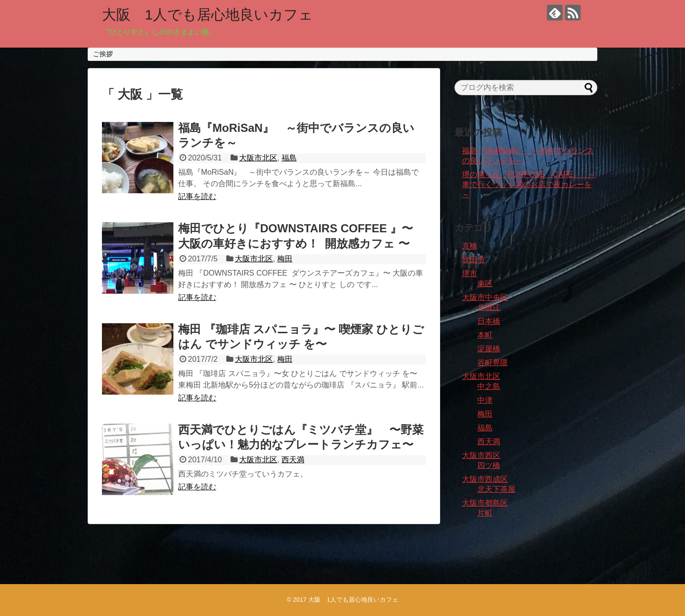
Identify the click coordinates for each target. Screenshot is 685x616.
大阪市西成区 (485, 479)
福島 (289, 158)
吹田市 (473, 260)
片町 (485, 513)
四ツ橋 (489, 465)
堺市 (470, 273)
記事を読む (197, 196)
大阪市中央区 (485, 297)
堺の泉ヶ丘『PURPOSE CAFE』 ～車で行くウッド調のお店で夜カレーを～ (529, 184)
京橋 (470, 246)
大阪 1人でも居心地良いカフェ (207, 15)
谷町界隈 (493, 363)
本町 (485, 335)
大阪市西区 (481, 455)
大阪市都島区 (485, 503)
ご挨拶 (103, 54)
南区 (485, 283)
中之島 (489, 386)
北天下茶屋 (496, 489)
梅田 (285, 259)
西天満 (293, 460)
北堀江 (489, 307)
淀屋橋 (489, 349)
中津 (485, 400)
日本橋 (489, 321)
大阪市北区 (258, 158)
